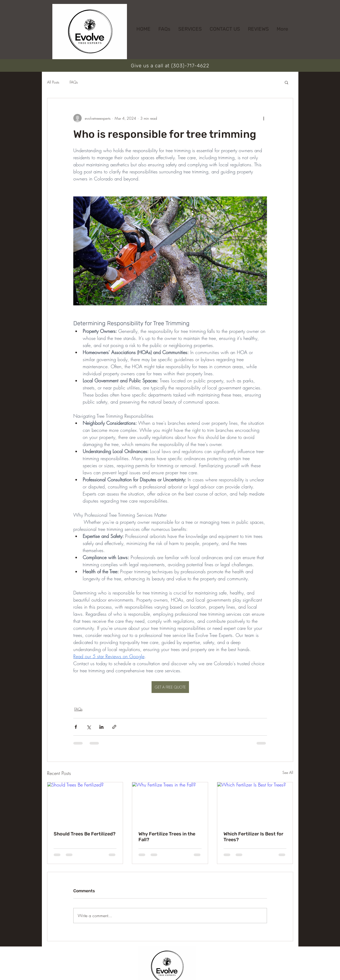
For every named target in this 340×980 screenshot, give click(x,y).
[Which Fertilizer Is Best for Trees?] (255, 803)
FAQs (74, 82)
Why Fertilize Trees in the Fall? (167, 837)
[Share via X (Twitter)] (89, 727)
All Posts (53, 82)
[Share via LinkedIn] (101, 727)
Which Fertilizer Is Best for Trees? (253, 837)
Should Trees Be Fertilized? (85, 834)
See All (288, 772)
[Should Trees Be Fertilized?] (85, 803)
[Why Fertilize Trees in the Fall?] (170, 803)
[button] (286, 82)
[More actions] (264, 118)
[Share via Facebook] (76, 727)
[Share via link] (114, 727)
